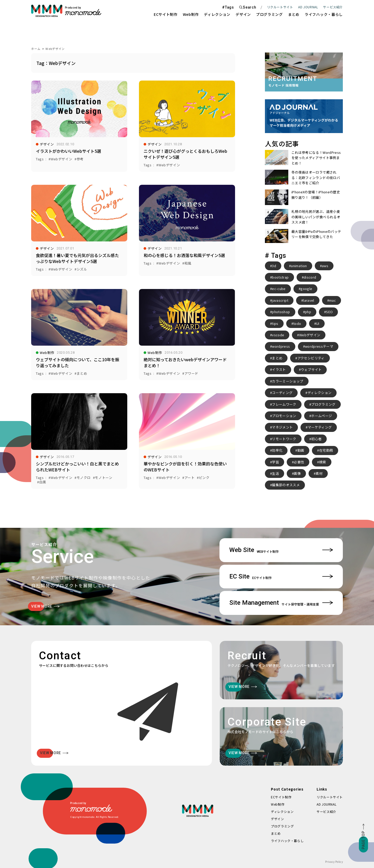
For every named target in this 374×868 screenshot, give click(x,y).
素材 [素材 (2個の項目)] (319, 473)
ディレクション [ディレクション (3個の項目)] (319, 393)
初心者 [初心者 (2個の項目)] (316, 439)
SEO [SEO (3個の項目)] (329, 312)
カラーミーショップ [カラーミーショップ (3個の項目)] (288, 381)
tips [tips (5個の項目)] (275, 323)
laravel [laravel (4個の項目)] (309, 300)
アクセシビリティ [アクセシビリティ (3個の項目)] (311, 358)
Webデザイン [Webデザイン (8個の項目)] (310, 335)
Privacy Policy (334, 862)
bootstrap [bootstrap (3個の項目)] (280, 277)
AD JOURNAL (308, 7)
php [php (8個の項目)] (308, 312)
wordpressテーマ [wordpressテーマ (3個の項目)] (319, 346)
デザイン (243, 14)
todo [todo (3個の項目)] (297, 323)
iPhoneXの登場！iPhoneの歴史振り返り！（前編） (316, 195)
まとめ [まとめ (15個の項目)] (277, 358)
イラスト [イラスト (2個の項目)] (279, 369)
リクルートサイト (280, 7)
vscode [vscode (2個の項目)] (278, 335)
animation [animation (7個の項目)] (299, 266)
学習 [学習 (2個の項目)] (275, 462)
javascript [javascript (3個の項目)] (280, 300)
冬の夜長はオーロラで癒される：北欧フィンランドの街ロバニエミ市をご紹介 (316, 177)
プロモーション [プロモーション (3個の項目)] (284, 416)
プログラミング (269, 14)
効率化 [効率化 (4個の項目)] (277, 450)
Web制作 (191, 14)
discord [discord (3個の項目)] (310, 277)
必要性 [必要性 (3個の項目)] (299, 462)
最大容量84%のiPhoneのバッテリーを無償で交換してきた (316, 234)
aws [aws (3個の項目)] (325, 266)
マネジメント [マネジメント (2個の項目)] (282, 427)
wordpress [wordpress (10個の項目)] (281, 346)
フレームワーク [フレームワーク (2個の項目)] (284, 404)
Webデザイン (55, 49)
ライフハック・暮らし (324, 14)
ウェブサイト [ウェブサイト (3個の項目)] (311, 369)
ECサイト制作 (166, 14)
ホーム (36, 49)
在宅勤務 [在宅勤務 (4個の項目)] (326, 450)
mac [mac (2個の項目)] (332, 300)
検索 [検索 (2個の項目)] (323, 462)
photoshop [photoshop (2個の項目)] (281, 312)
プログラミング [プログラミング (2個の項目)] (323, 404)
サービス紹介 (326, 811)
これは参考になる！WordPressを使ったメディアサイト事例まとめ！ (316, 158)
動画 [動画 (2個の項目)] (301, 450)
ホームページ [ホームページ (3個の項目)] (322, 416)
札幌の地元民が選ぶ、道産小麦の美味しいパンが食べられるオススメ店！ (316, 217)
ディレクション (217, 14)
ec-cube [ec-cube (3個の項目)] (279, 289)
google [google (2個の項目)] (306, 289)
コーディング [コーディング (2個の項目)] (282, 393)
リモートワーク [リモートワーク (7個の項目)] (284, 439)
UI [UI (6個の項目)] (318, 323)
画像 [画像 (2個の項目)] (297, 473)
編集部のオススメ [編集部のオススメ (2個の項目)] (286, 485)
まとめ (294, 14)
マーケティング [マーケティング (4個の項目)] (320, 427)
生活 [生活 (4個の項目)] (275, 473)
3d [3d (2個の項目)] (274, 266)
